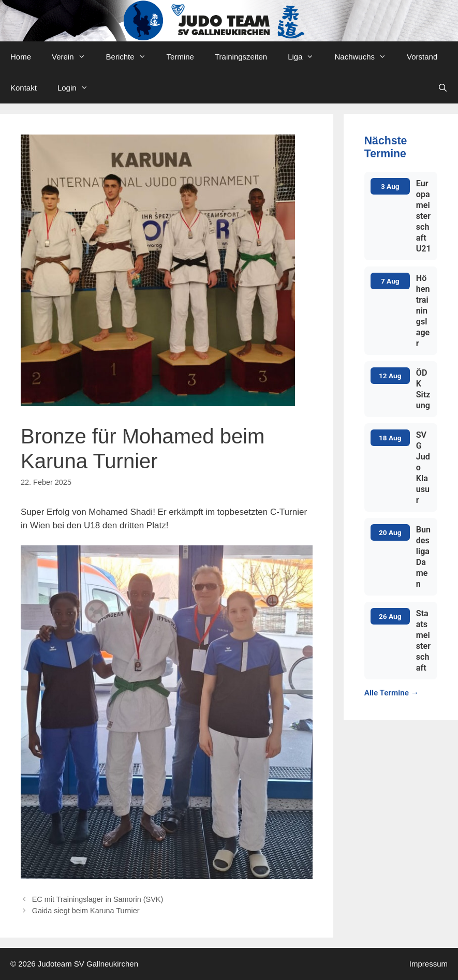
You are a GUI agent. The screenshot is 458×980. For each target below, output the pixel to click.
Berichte (131, 57)
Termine (180, 57)
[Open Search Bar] (443, 88)
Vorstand (422, 57)
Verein (74, 57)
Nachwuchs (365, 57)
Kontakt (24, 88)
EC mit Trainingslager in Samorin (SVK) (98, 899)
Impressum (429, 964)
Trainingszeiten (241, 57)
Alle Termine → (391, 693)
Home (21, 57)
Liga (306, 57)
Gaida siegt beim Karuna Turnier (86, 911)
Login (78, 88)
